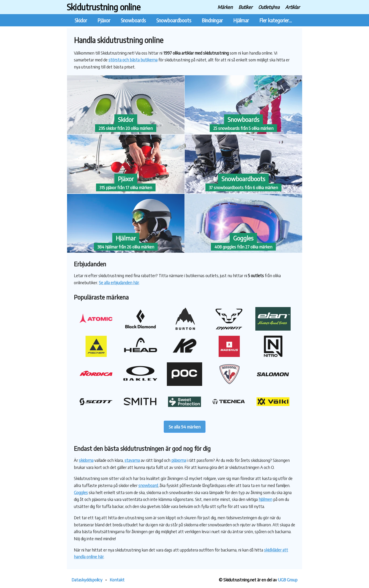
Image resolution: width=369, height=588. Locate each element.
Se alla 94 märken (185, 427)
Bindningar (212, 20)
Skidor (81, 20)
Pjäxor (104, 20)
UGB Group (288, 580)
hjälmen (265, 499)
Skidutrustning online (104, 7)
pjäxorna (179, 460)
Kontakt (117, 580)
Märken (225, 7)
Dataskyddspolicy (87, 580)
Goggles (81, 492)
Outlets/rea (269, 7)
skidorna (86, 460)
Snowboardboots (174, 20)
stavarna (132, 460)
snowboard (148, 485)
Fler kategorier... (276, 20)
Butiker (245, 7)
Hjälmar (241, 20)
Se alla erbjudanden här (119, 282)
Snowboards (133, 20)
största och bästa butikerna (133, 60)
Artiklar (293, 7)
